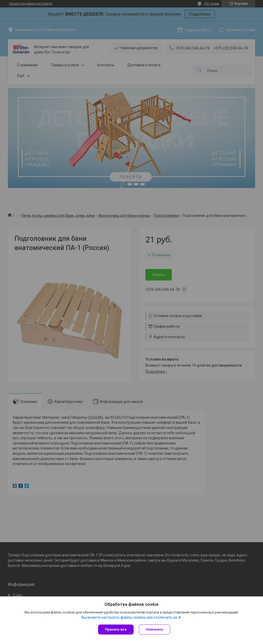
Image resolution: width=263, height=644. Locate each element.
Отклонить (155, 629)
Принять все (116, 629)
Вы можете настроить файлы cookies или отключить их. (130, 617)
